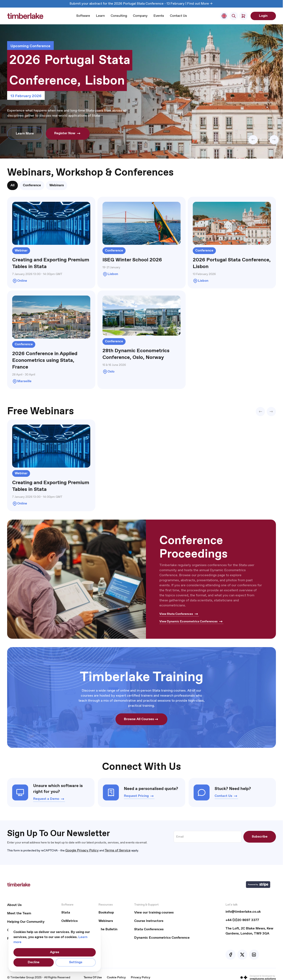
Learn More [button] (25, 134)
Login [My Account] (263, 16)
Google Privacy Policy (82, 850)
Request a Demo (49, 799)
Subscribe (260, 837)
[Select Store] (224, 16)
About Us (14, 905)
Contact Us (178, 16)
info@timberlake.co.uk (243, 912)
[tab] (12, 185)
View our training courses (154, 913)
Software (83, 16)
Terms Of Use (93, 977)
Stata (66, 913)
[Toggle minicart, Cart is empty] (243, 16)
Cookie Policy (116, 977)
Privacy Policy (141, 977)
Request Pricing (139, 796)
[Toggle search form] (234, 16)
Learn (100, 16)
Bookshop (106, 913)
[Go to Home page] (25, 16)
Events (159, 16)
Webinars (106, 921)
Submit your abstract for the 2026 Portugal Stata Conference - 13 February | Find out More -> (141, 4)
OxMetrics (70, 921)
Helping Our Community (26, 922)
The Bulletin (108, 929)
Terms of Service (118, 850)
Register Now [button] (68, 133)
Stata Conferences (149, 929)
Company (140, 16)
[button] (253, 140)
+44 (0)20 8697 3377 (242, 920)
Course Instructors (149, 921)
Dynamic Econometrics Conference (162, 938)
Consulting (119, 16)
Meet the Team (19, 913)
